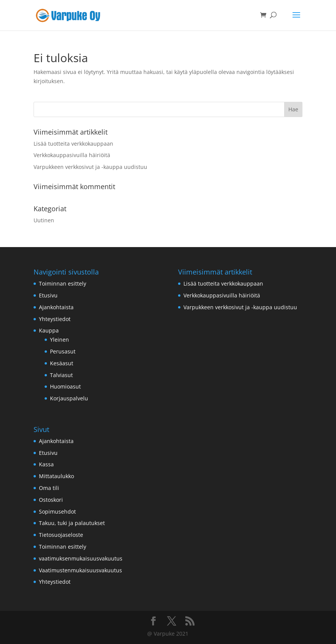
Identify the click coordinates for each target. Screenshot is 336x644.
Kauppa (49, 330)
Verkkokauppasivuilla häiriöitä (72, 155)
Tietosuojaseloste (61, 535)
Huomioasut (65, 386)
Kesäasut (62, 363)
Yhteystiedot (55, 319)
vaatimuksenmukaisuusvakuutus (81, 558)
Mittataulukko (56, 476)
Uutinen (44, 220)
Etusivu (48, 295)
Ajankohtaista (56, 307)
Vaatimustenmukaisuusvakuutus (80, 570)
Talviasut (61, 375)
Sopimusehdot (57, 512)
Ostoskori (51, 500)
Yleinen (59, 340)
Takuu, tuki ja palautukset (72, 523)
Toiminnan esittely (63, 283)
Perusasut (63, 351)
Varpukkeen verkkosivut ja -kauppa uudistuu (90, 167)
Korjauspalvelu (69, 398)
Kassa (46, 464)
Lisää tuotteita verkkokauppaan (73, 144)
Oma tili (49, 488)
